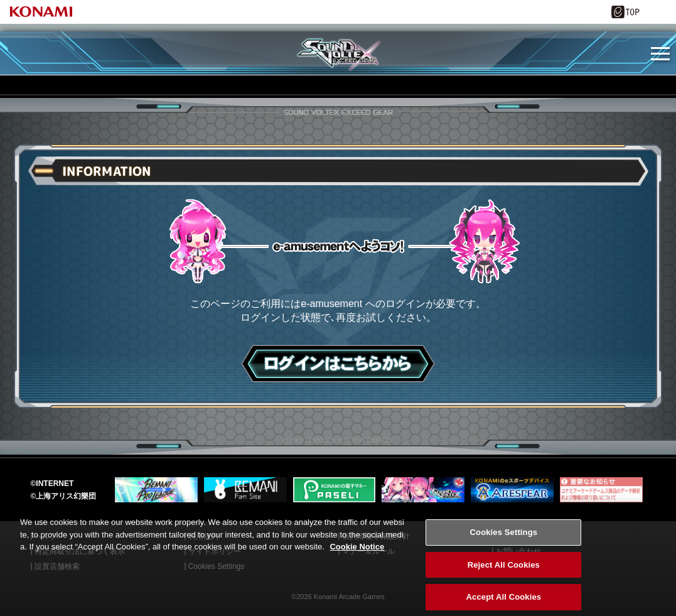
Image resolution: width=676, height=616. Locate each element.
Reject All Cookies (504, 591)
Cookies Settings (504, 559)
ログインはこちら (338, 364)
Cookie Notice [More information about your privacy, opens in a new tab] (357, 573)
